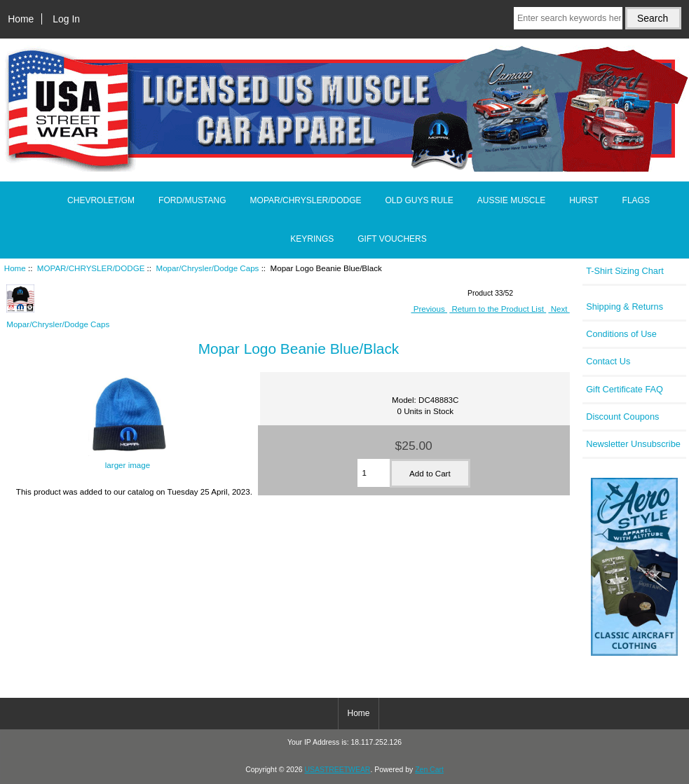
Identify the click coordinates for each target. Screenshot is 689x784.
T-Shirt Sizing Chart (625, 271)
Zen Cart (429, 770)
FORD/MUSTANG (192, 200)
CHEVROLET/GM (101, 200)
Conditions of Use (621, 334)
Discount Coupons (622, 417)
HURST (584, 200)
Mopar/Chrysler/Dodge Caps (208, 268)
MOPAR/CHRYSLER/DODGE (91, 268)
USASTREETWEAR (337, 770)
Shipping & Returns (625, 307)
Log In (66, 19)
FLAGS (636, 200)
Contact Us (608, 361)
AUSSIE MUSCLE (511, 200)
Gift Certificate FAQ (625, 389)
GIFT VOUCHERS (392, 239)
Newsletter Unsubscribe (633, 444)
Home (21, 19)
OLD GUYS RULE (419, 200)
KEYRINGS (312, 239)
